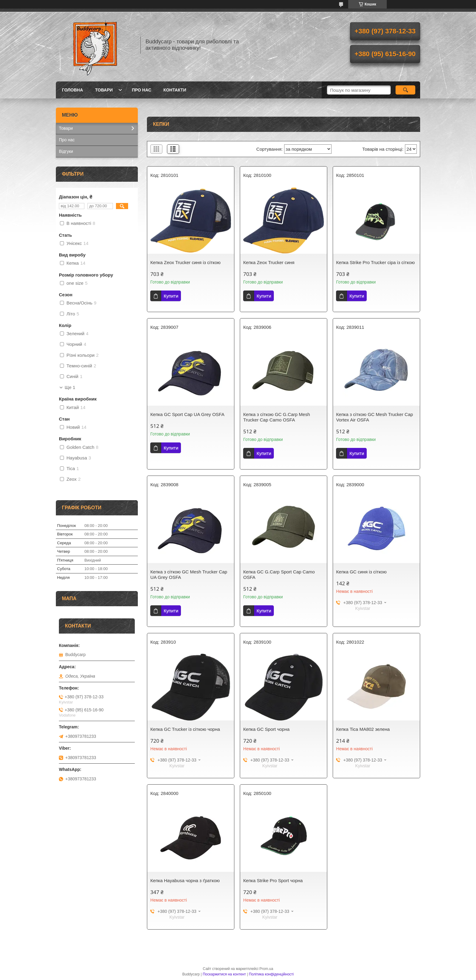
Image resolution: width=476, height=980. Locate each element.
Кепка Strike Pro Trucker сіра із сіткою (375, 262)
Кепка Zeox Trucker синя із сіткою (185, 262)
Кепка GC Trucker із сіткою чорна (185, 729)
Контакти (175, 90)
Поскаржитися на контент (224, 974)
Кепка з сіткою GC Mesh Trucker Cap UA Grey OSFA (189, 574)
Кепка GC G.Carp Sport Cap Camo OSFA (279, 574)
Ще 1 (70, 387)
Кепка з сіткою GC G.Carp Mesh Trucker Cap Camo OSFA (277, 417)
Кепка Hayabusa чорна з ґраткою (185, 880)
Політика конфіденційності (271, 974)
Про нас (141, 90)
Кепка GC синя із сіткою (361, 572)
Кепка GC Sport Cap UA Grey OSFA (187, 414)
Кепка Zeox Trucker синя (269, 262)
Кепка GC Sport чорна (266, 729)
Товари (104, 90)
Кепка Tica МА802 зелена (363, 729)
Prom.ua (266, 969)
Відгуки (66, 151)
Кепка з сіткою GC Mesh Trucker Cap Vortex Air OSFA (374, 417)
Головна (72, 90)
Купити (171, 296)
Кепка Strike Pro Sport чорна (273, 880)
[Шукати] (405, 90)
